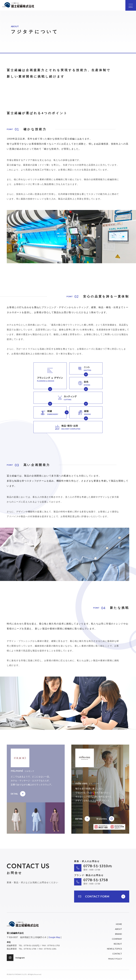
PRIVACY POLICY (115, 959)
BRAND (118, 934)
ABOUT (118, 929)
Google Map (54, 937)
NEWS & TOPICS (114, 949)
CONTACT (117, 954)
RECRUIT (118, 944)
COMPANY (117, 939)
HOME (119, 924)
